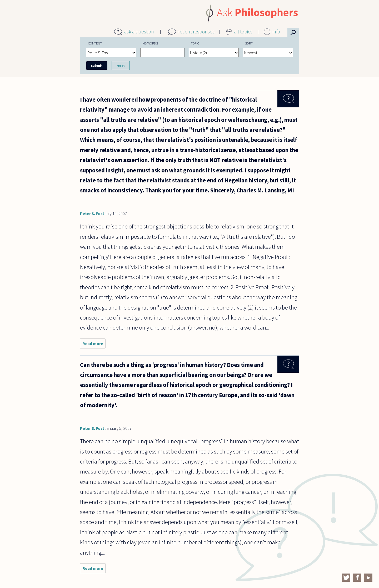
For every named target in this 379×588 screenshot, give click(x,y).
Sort (249, 43)
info (276, 32)
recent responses (196, 32)
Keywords (150, 43)
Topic (195, 43)
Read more (94, 345)
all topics (243, 32)
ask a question (139, 32)
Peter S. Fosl (92, 213)
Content (95, 43)
